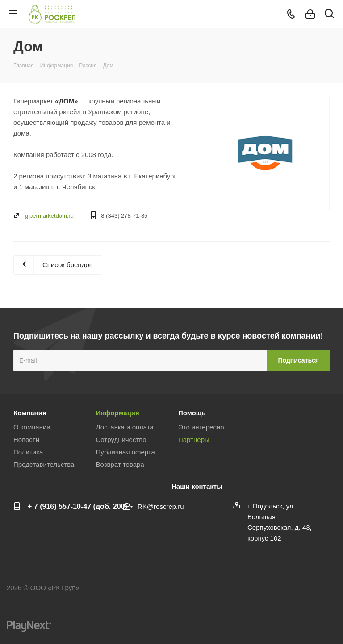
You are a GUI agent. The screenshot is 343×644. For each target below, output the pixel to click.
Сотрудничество (121, 440)
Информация (118, 413)
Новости (26, 440)
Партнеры (194, 440)
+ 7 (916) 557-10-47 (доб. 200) (77, 506)
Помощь (192, 413)
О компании (32, 427)
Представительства (44, 464)
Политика (28, 452)
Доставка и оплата (125, 427)
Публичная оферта (125, 452)
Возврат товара (120, 464)
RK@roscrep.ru (161, 506)
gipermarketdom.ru (49, 216)
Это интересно (201, 427)
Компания (30, 413)
